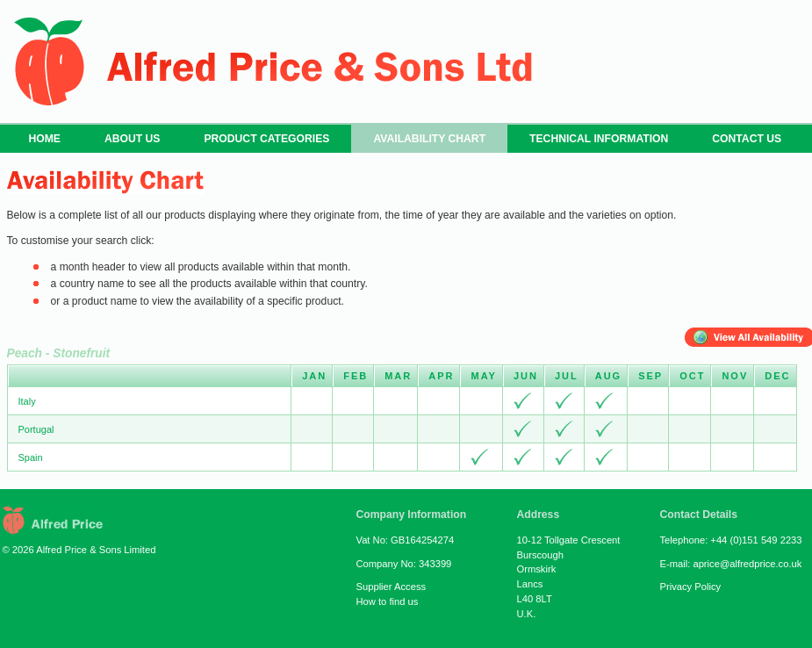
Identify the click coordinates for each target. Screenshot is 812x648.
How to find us (388, 601)
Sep (650, 376)
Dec (777, 376)
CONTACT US (747, 139)
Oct (692, 376)
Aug (608, 376)
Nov (735, 376)
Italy (27, 401)
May (483, 376)
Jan (314, 376)
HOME (45, 139)
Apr (441, 376)
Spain (31, 457)
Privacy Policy (691, 587)
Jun (526, 376)
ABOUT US (132, 139)
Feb (356, 376)
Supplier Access (392, 587)
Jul (567, 376)
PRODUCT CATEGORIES (266, 139)
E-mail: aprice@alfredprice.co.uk (731, 564)
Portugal (36, 429)
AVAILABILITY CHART (429, 139)
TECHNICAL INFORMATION (599, 139)
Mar (398, 376)
